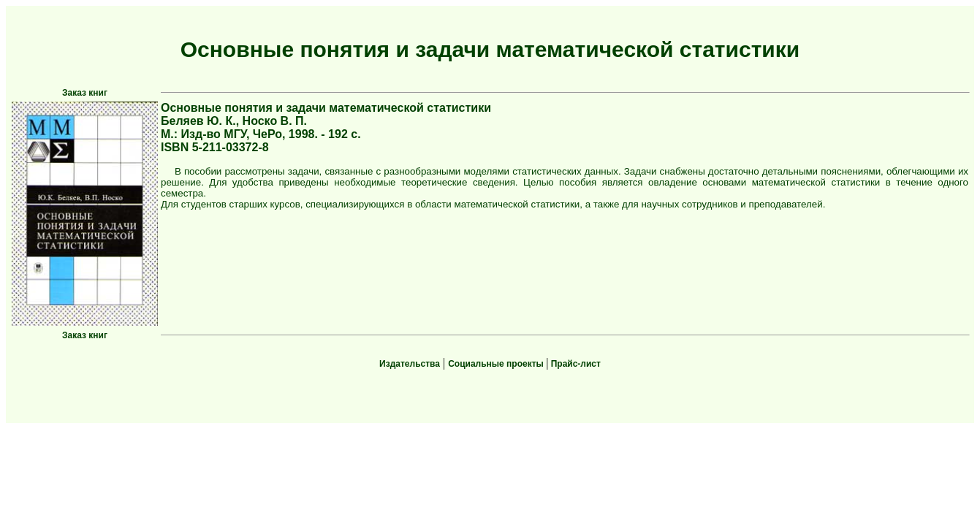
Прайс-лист (574, 364)
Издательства (410, 364)
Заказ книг (85, 93)
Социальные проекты (497, 364)
